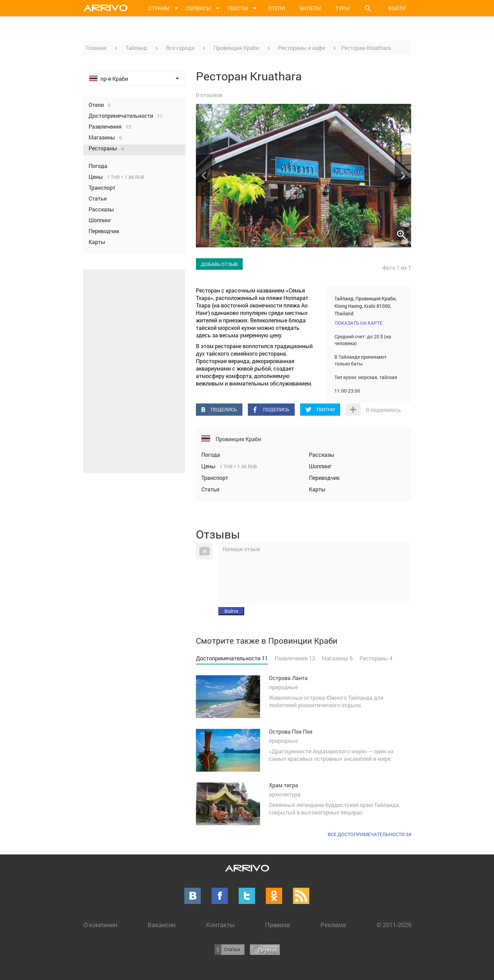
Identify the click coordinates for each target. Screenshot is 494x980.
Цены (209, 466)
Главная (96, 48)
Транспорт (215, 478)
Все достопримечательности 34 (369, 834)
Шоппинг (320, 466)
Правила (278, 925)
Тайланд (136, 48)
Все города (180, 48)
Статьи (210, 489)
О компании (100, 925)
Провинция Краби (236, 48)
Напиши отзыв (241, 549)
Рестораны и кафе (301, 48)
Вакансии (162, 925)
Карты (317, 489)
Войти (397, 8)
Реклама (333, 925)
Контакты (220, 925)
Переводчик (324, 478)
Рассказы (322, 455)
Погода (211, 455)
